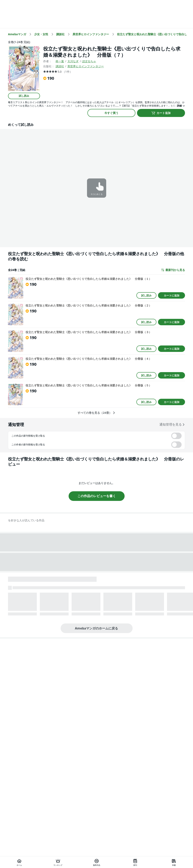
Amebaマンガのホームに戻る (97, 628)
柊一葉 (60, 61)
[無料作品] (96, 862)
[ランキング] (58, 862)
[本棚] (174, 862)
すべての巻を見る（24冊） (96, 413)
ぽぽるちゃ (89, 61)
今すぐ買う (111, 113)
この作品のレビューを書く (97, 496)
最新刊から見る (173, 270)
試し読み (24, 96)
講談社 (60, 66)
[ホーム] (19, 862)
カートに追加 (172, 295)
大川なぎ (73, 61)
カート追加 (161, 113)
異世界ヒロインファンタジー (86, 66)
